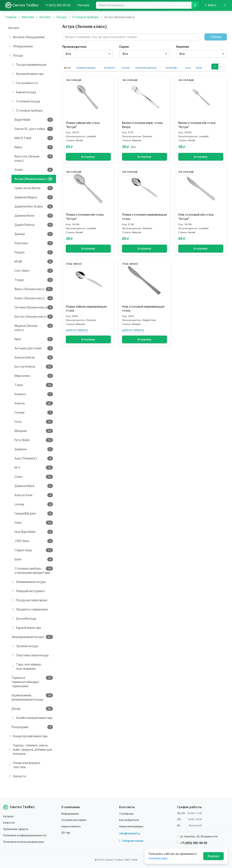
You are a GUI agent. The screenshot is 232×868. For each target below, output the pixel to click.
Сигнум (34, 413)
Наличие (183, 47)
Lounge (34, 504)
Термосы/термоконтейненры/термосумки (32, 682)
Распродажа (32, 727)
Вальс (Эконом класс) (34, 289)
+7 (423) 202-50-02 (58, 5)
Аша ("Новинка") (34, 458)
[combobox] (88, 54)
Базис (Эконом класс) (34, 298)
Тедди (34, 280)
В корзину (88, 157)
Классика (34, 243)
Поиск (216, 37)
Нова (34, 523)
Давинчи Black (34, 486)
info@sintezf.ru (130, 833)
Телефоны (126, 814)
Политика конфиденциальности (25, 835)
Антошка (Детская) (34, 348)
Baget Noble (34, 120)
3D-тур (66, 833)
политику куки (158, 858)
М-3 (34, 468)
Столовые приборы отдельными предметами (34, 570)
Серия (124, 47)
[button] (215, 67)
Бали (34, 559)
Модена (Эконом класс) (34, 328)
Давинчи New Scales (34, 206)
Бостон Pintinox (34, 367)
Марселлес (34, 376)
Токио (34, 385)
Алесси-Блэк (34, 495)
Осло (34, 422)
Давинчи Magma (34, 197)
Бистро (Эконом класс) (34, 317)
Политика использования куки (24, 842)
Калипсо (34, 394)
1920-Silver (34, 541)
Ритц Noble (34, 440)
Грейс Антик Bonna (34, 188)
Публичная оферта (16, 829)
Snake (34, 170)
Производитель (74, 47)
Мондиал (34, 431)
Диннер (34, 234)
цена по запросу (77, 330)
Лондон (34, 252)
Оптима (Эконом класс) (34, 307)
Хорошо (213, 856)
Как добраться (129, 820)
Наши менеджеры (131, 826)
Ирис (34, 339)
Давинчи (34, 449)
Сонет (34, 477)
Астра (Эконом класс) (34, 179)
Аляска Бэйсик (34, 357)
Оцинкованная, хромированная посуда (32, 697)
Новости (9, 823)
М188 (34, 262)
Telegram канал (131, 841)
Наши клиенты (71, 826)
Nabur (34, 147)
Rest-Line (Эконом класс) (34, 158)
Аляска (34, 403)
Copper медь (34, 550)
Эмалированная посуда (32, 637)
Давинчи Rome (34, 216)
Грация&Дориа (34, 513)
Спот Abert (34, 271)
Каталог (83, 5)
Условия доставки (74, 820)
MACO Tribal (34, 138)
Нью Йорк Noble (34, 532)
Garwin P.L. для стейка (34, 129)
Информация (70, 814)
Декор (32, 709)
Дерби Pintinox (34, 225)
